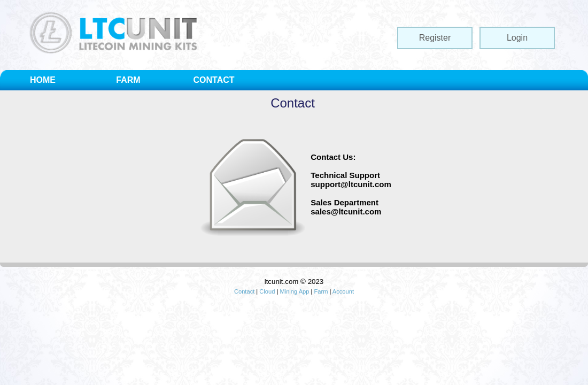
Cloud (267, 291)
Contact (244, 291)
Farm (321, 291)
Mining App (294, 291)
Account (343, 291)
